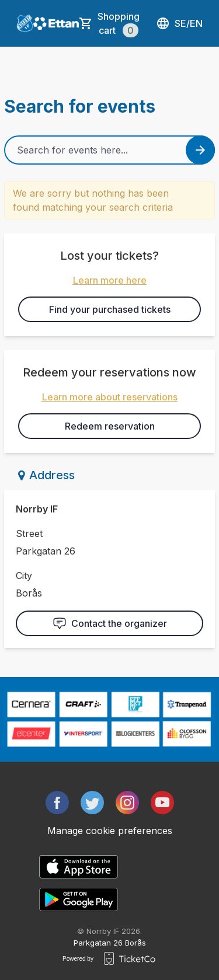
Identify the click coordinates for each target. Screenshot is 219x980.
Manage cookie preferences (110, 831)
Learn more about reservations (110, 397)
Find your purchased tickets (110, 309)
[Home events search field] (109, 150)
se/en (179, 23)
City (24, 576)
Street (29, 533)
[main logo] (25, 23)
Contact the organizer (110, 623)
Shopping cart (119, 24)
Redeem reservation (110, 426)
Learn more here (110, 280)
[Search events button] (200, 150)
